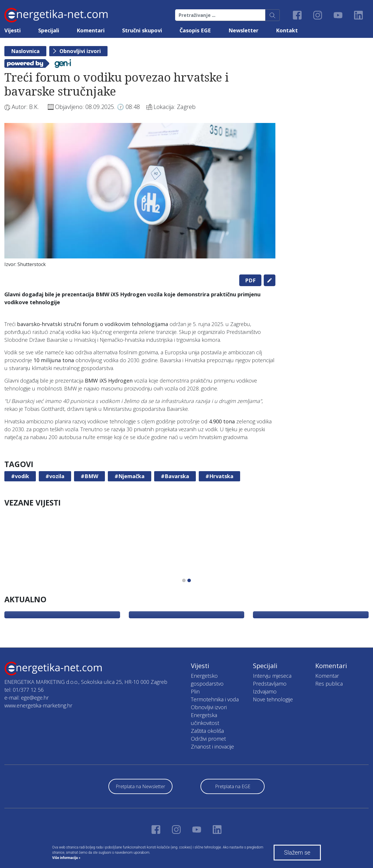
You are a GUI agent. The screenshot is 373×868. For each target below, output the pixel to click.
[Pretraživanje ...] (220, 15)
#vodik (20, 476)
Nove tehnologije (273, 699)
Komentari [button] (91, 30)
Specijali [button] (49, 30)
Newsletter (243, 30)
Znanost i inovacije (212, 746)
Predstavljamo (270, 684)
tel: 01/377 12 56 (24, 690)
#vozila (55, 476)
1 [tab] (184, 580)
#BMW (89, 476)
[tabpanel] (140, 197)
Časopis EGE (195, 30)
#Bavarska (175, 476)
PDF (250, 280)
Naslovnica (25, 51)
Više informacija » (66, 858)
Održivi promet (208, 739)
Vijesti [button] (13, 30)
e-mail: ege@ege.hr (27, 698)
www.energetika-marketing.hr (38, 705)
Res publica (329, 684)
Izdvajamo (265, 691)
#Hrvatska (219, 476)
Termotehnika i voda (215, 699)
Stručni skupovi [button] (142, 30)
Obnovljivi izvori (80, 51)
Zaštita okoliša (207, 731)
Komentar (327, 676)
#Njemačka (130, 476)
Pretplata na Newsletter (140, 786)
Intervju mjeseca (272, 676)
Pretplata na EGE (233, 786)
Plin (195, 691)
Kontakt (287, 30)
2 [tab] (189, 580)
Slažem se (297, 853)
